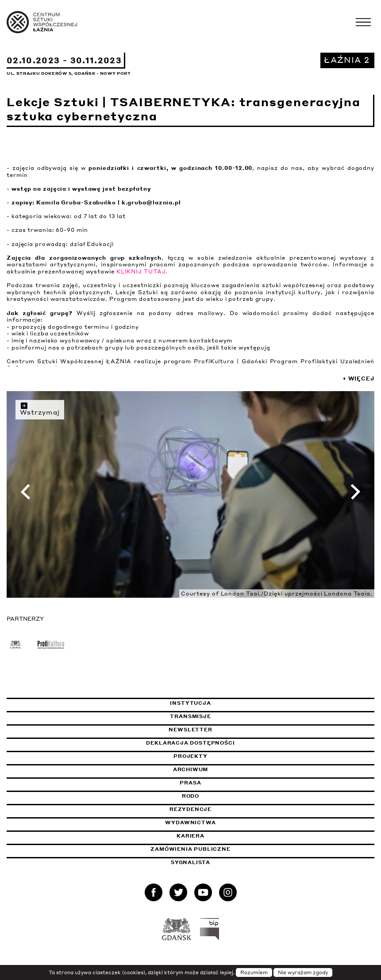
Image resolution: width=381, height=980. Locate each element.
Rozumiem (254, 972)
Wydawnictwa (190, 822)
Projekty (190, 756)
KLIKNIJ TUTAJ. (142, 271)
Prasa (190, 783)
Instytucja (190, 703)
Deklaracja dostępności (190, 743)
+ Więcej (358, 379)
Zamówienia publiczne (212, 849)
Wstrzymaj (40, 409)
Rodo (190, 796)
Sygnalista (190, 862)
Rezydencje (190, 809)
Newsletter (190, 730)
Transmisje (232, 716)
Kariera (190, 836)
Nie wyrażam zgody (303, 972)
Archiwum (191, 769)
